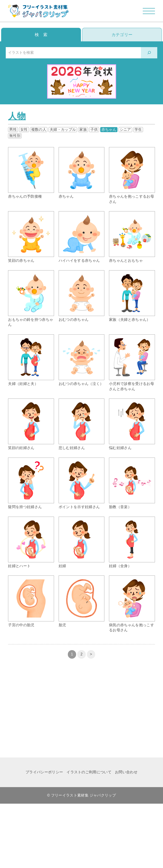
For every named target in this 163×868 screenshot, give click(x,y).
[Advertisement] (81, 714)
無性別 (15, 136)
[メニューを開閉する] (149, 11)
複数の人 (39, 129)
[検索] (149, 53)
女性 (24, 129)
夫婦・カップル (63, 129)
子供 (94, 129)
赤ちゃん (109, 129)
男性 (13, 129)
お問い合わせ (126, 772)
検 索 (41, 35)
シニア (125, 129)
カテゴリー (122, 35)
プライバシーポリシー (44, 772)
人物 (17, 116)
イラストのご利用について (89, 772)
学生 (138, 129)
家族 (83, 129)
